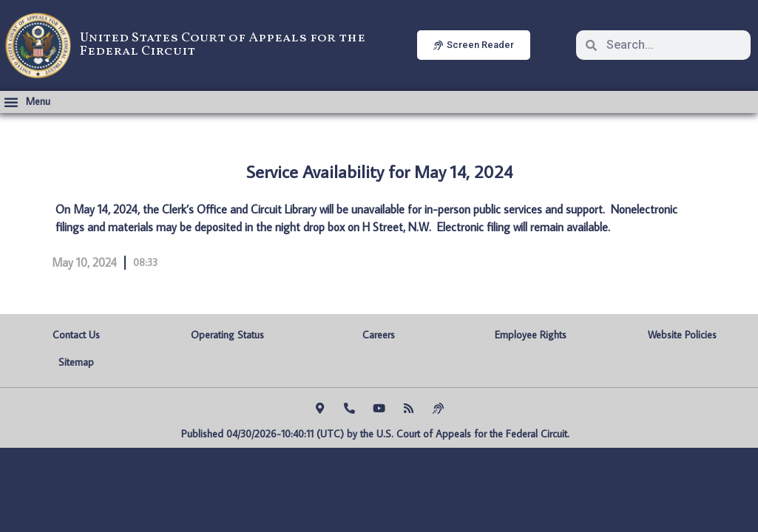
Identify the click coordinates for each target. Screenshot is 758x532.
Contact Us (76, 335)
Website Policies (682, 335)
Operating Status (227, 335)
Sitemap (76, 362)
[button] (27, 102)
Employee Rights (531, 335)
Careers (379, 335)
